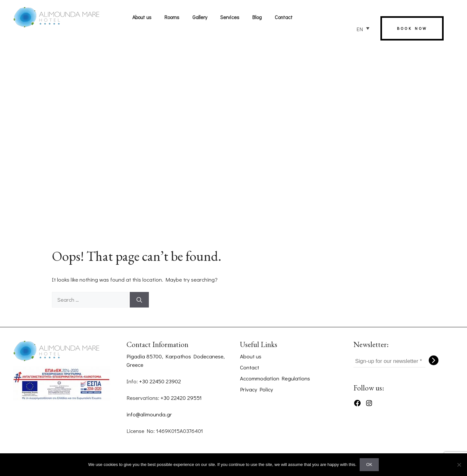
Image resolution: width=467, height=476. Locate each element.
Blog (257, 17)
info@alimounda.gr (149, 414)
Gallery (200, 17)
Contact (284, 17)
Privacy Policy (257, 389)
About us (142, 17)
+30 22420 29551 (181, 398)
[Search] (139, 300)
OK (369, 464)
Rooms (172, 17)
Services (230, 17)
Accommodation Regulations (275, 378)
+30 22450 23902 (160, 381)
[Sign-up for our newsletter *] (389, 361)
